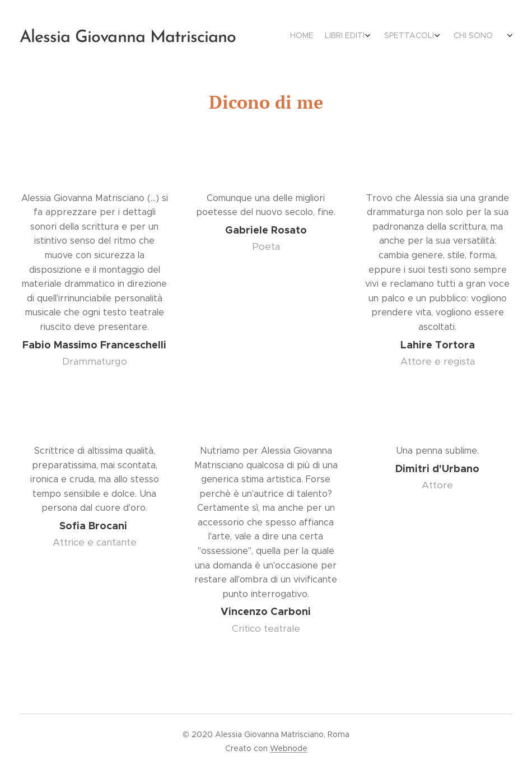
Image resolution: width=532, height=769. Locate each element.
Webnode (289, 748)
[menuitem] (430, 36)
